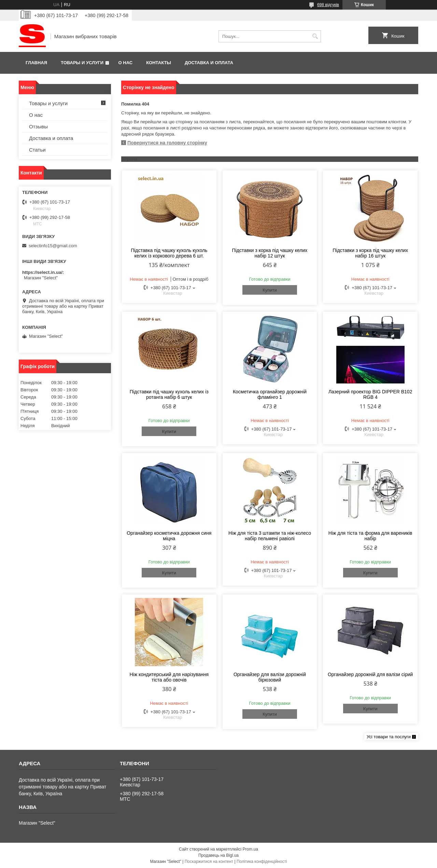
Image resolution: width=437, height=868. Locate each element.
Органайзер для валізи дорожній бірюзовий (270, 677)
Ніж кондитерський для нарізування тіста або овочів (169, 677)
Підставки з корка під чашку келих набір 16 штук (370, 253)
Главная (36, 63)
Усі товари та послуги (389, 737)
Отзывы (38, 127)
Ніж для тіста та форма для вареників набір (370, 536)
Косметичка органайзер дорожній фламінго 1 (270, 394)
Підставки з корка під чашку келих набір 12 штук (270, 253)
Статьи (37, 150)
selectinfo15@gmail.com (53, 246)
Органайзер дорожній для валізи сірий (370, 674)
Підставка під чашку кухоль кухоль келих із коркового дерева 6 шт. (169, 253)
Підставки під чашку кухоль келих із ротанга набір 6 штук (169, 394)
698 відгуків (328, 5)
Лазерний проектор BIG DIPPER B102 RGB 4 (370, 394)
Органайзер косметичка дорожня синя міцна (169, 536)
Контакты (159, 63)
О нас (126, 63)
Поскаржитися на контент (209, 862)
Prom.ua (250, 849)
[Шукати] (315, 36)
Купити (270, 290)
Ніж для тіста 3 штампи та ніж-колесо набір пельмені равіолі (270, 536)
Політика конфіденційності (262, 862)
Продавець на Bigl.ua (218, 855)
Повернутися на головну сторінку (167, 143)
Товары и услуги (82, 63)
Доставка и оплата (209, 63)
